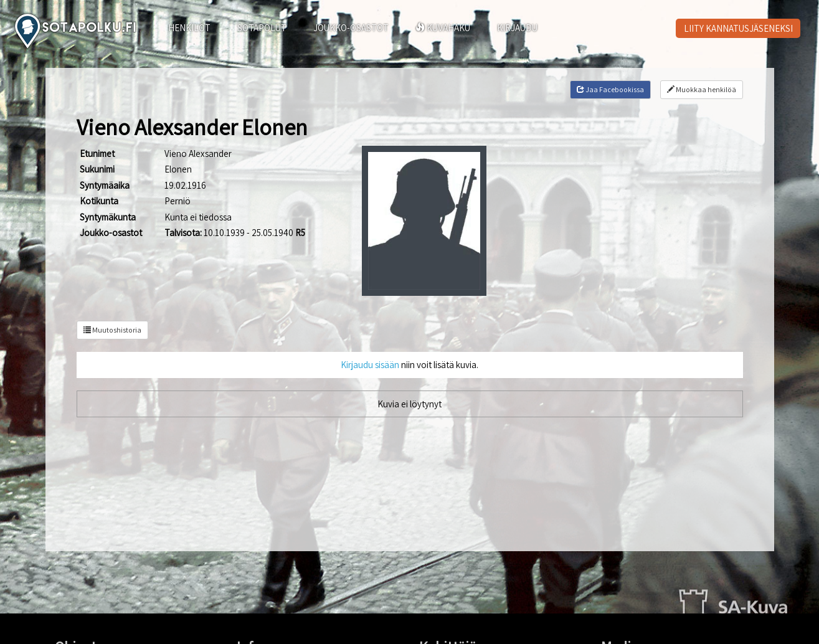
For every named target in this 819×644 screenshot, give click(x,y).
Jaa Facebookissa (610, 89)
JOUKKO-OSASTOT (351, 28)
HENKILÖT (189, 28)
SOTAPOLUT (262, 28)
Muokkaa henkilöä (702, 89)
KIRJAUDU (517, 28)
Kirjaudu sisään (370, 365)
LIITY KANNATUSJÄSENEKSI (738, 28)
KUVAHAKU (443, 28)
